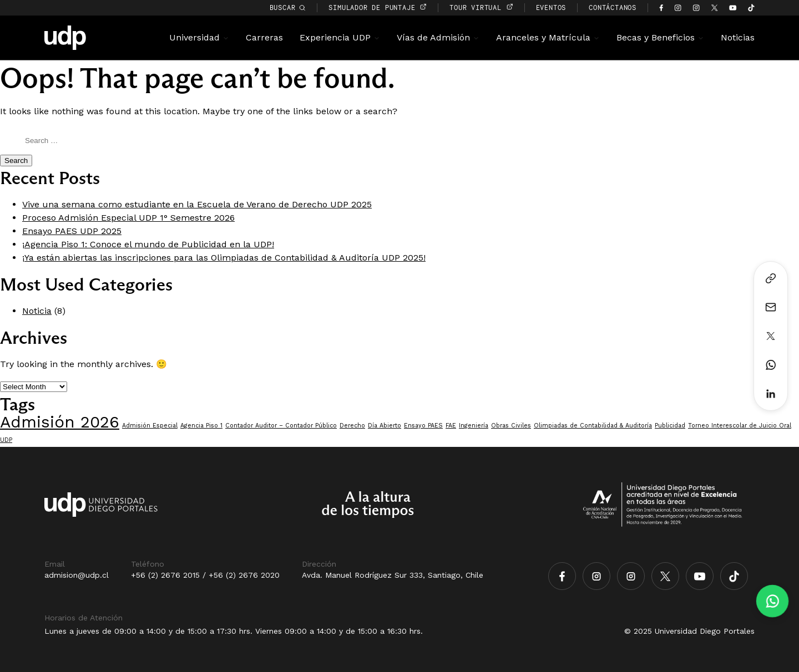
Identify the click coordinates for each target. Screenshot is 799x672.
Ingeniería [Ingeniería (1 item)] (474, 426)
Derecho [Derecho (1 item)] (352, 426)
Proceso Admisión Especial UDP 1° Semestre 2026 (128, 218)
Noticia (37, 311)
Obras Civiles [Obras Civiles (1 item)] (511, 426)
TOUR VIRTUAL (481, 7)
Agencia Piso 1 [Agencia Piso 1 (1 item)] (201, 426)
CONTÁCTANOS (613, 7)
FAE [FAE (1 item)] (451, 426)
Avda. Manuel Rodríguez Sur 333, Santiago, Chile (393, 575)
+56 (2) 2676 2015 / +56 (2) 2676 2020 (205, 575)
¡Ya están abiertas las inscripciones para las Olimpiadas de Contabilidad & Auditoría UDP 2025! (224, 258)
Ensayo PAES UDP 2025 (72, 231)
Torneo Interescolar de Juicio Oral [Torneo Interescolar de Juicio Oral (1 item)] (740, 426)
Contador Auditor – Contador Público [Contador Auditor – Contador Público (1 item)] (281, 426)
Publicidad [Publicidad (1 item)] (670, 426)
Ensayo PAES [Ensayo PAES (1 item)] (423, 426)
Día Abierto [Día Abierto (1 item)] (385, 426)
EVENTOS (551, 7)
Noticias (738, 37)
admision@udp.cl (77, 575)
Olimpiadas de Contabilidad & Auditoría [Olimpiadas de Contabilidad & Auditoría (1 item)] (593, 426)
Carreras (264, 37)
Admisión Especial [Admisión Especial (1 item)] (150, 426)
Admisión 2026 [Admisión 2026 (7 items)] (60, 422)
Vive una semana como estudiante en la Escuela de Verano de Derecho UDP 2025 (197, 204)
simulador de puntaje (378, 7)
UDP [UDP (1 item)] (6, 440)
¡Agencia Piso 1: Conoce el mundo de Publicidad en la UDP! (148, 244)
